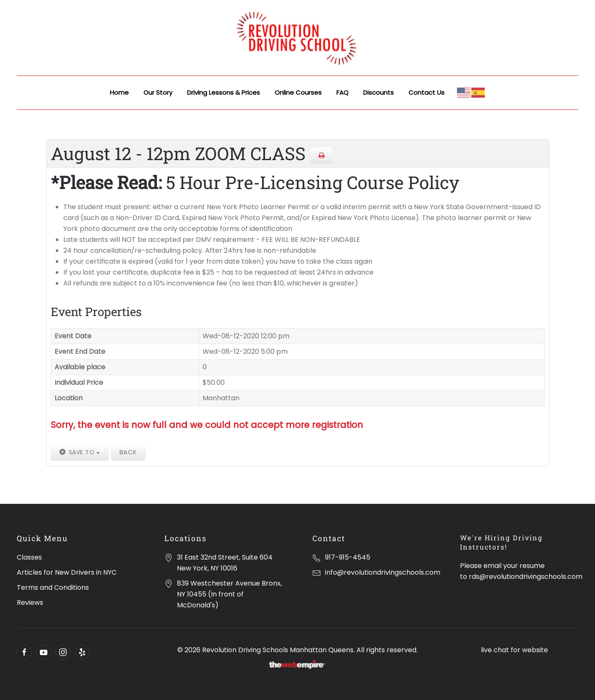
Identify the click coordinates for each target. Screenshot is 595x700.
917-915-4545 (348, 557)
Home (119, 92)
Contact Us (426, 92)
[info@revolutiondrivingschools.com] (317, 572)
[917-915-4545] (317, 557)
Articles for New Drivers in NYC (67, 572)
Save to (80, 452)
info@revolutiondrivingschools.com (383, 572)
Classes (29, 557)
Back (128, 452)
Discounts (378, 92)
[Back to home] (298, 38)
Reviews (30, 603)
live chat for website (514, 650)
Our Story (158, 92)
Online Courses (298, 92)
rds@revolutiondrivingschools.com (526, 577)
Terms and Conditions (53, 587)
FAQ (342, 92)
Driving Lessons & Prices (223, 92)
